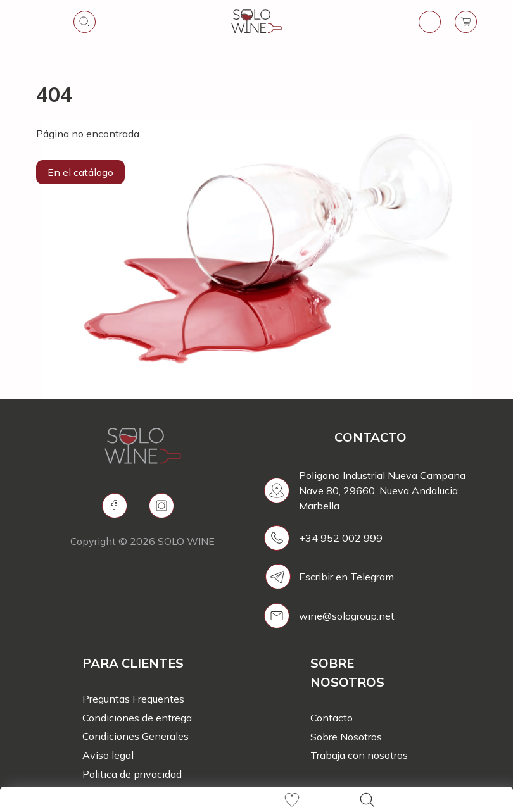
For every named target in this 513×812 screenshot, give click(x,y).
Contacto (332, 718)
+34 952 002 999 (341, 538)
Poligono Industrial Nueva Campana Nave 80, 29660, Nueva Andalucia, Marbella (382, 490)
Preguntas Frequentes (133, 699)
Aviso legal (108, 755)
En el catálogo (80, 172)
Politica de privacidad (132, 774)
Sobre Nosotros (346, 737)
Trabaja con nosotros (359, 755)
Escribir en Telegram (346, 577)
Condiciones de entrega (137, 718)
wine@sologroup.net (347, 616)
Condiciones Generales (136, 736)
